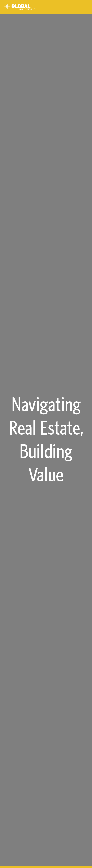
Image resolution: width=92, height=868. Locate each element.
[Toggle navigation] (81, 7)
